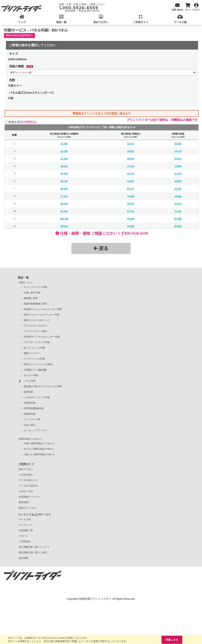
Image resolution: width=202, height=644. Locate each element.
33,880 (178, 166)
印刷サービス (26, 283)
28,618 (131, 159)
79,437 (131, 204)
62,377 (131, 189)
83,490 (178, 219)
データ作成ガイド (28, 480)
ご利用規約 (25, 541)
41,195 (178, 173)
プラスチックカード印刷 (37, 342)
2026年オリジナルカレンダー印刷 (42, 337)
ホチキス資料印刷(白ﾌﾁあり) (39, 449)
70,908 (131, 196)
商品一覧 (23, 278)
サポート (23, 536)
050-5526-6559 (80, 8)
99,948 (131, 226)
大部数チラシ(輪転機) (35, 370)
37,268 (131, 166)
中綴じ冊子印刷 (32, 293)
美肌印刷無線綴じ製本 (36, 304)
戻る (101, 248)
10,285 (178, 144)
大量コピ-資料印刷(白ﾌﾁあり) (39, 454)
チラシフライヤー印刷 (36, 287)
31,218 (64, 159)
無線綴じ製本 (31, 298)
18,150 (178, 151)
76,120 (178, 211)
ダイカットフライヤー (36, 430)
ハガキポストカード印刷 (37, 397)
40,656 (64, 166)
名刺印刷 (28, 392)
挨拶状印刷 (30, 414)
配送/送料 (24, 502)
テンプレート (26, 525)
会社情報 (23, 558)
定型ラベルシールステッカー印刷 (41, 315)
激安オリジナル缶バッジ (37, 320)
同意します (172, 640)
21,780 (64, 151)
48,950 (178, 181)
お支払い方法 (26, 491)
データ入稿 (25, 519)
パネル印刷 (30, 381)
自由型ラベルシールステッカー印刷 (43, 309)
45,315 (131, 173)
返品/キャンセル (27, 508)
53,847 (131, 181)
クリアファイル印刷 (34, 359)
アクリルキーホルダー (36, 326)
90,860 (178, 226)
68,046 (64, 189)
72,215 (178, 204)
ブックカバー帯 (32, 419)
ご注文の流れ (26, 475)
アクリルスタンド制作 (36, 331)
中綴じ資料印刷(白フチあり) (39, 443)
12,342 (64, 144)
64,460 (178, 196)
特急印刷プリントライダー (95, 599)
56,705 (178, 189)
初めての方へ (26, 469)
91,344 (64, 211)
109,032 (64, 226)
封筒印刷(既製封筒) (34, 408)
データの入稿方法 (28, 486)
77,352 (64, 196)
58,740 (64, 181)
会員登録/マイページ (30, 497)
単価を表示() (22, 122)
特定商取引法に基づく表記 (33, 552)
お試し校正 (30, 425)
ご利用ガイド (26, 464)
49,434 (64, 173)
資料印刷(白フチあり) (30, 439)
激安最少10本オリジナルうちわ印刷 (43, 386)
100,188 (64, 219)
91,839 (131, 219)
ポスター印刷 (31, 375)
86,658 (64, 204)
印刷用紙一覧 (26, 530)
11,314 (130, 144)
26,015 (178, 159)
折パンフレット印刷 (34, 348)
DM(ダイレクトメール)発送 (38, 364)
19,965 (131, 151)
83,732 (131, 211)
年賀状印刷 (30, 403)
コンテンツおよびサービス (34, 514)
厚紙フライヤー (32, 353)
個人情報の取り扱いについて (34, 547)
